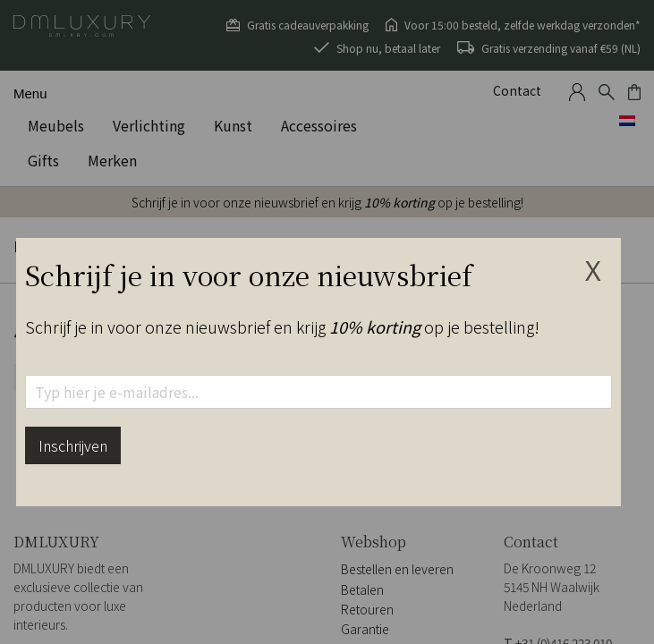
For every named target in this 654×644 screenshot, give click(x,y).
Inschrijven (73, 445)
